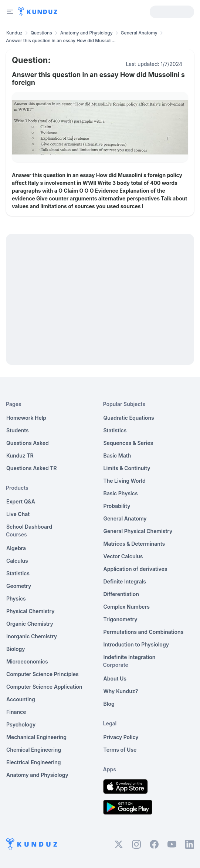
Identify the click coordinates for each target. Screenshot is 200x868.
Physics (16, 598)
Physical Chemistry (30, 611)
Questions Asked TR (32, 468)
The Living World (125, 481)
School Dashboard (29, 527)
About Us (115, 679)
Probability (117, 506)
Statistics (18, 573)
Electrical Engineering (34, 762)
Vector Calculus (123, 556)
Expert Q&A (21, 501)
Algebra (16, 548)
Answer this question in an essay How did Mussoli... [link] (61, 41)
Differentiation (121, 594)
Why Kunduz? (121, 691)
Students (18, 430)
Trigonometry (121, 619)
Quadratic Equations (129, 418)
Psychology (21, 724)
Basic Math (117, 455)
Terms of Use (120, 750)
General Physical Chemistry (138, 531)
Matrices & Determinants (134, 544)
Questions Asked (28, 443)
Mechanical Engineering (36, 737)
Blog (109, 704)
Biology (16, 649)
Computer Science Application (44, 687)
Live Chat (18, 514)
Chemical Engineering (34, 750)
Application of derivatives (135, 569)
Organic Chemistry (30, 624)
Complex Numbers (127, 607)
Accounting (21, 699)
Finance (16, 712)
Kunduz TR (20, 455)
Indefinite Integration (130, 657)
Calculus (17, 561)
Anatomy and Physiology (87, 33)
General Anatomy (139, 33)
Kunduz (14, 33)
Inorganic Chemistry (32, 636)
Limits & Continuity (127, 468)
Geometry (19, 586)
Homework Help (26, 418)
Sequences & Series (128, 443)
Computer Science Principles (43, 674)
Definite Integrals (125, 581)
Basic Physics (121, 493)
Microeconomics (27, 661)
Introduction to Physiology (136, 644)
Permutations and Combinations (144, 632)
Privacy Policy (121, 737)
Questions (41, 33)
